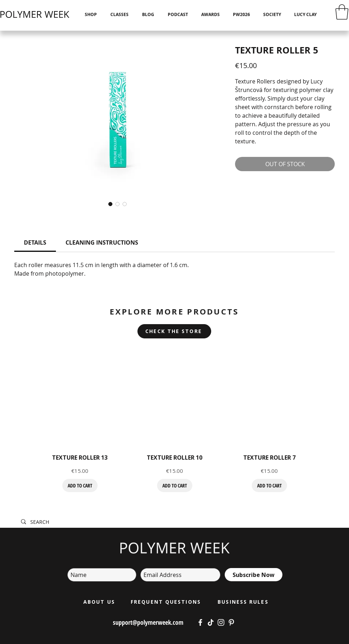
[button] (342, 12)
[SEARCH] (129, 522)
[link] (35, 242)
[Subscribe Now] (254, 575)
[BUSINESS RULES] (244, 602)
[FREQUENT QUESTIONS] (166, 602)
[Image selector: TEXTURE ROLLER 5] (110, 204)
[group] (174, 423)
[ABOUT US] (100, 602)
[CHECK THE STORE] (174, 331)
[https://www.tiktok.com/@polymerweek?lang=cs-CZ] (211, 622)
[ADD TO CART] (80, 485)
